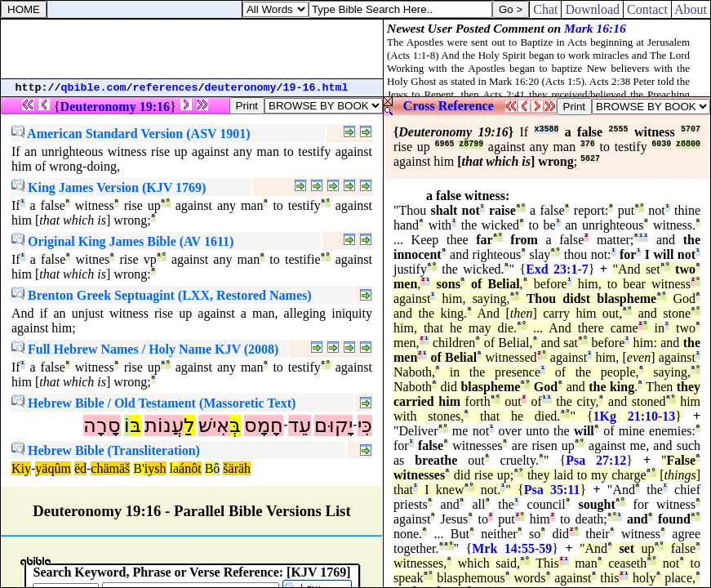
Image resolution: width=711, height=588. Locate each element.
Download (592, 9)
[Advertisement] (192, 49)
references (166, 88)
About (691, 9)
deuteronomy (241, 88)
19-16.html (316, 88)
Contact (647, 9)
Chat (545, 9)
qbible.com (94, 88)
